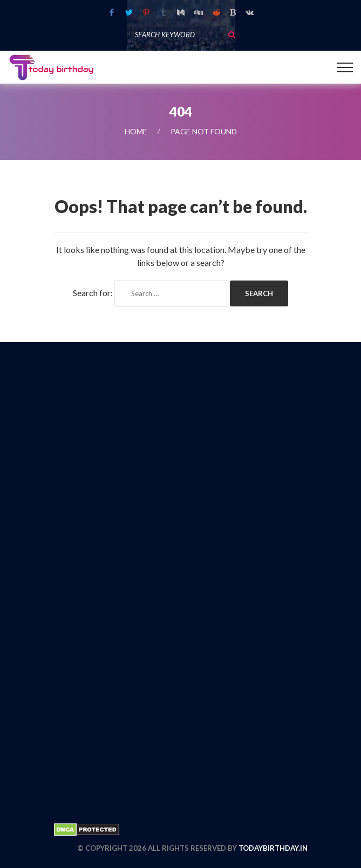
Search (231, 35)
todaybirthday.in (273, 848)
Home (136, 131)
